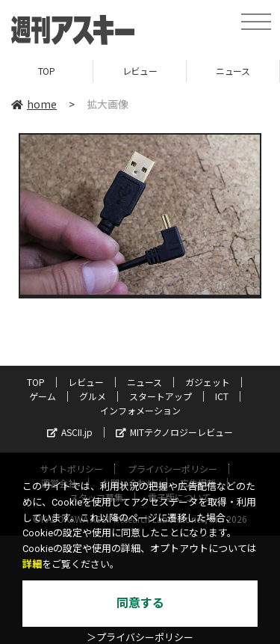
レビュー (140, 71)
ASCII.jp (70, 432)
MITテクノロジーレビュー (174, 432)
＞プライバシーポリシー (140, 638)
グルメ (93, 396)
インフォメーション (140, 410)
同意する (140, 603)
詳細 (32, 564)
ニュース (233, 71)
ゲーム (43, 396)
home (34, 104)
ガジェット (208, 382)
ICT (222, 396)
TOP (47, 71)
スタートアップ (161, 396)
